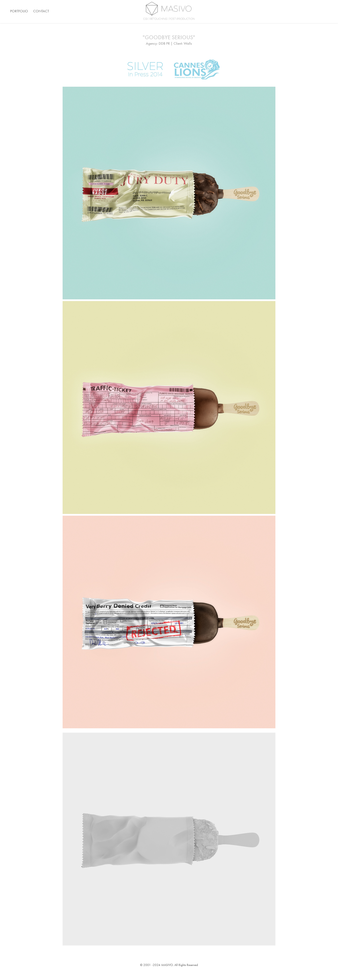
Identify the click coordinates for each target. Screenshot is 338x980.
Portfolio (19, 11)
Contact (41, 11)
